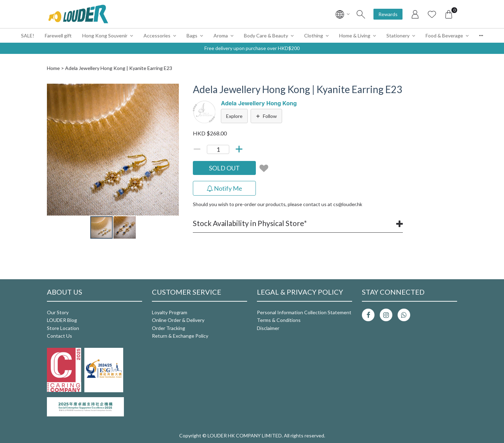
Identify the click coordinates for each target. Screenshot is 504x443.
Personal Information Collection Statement (304, 312)
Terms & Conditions (279, 320)
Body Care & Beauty (266, 36)
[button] (173, 90)
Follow (266, 116)
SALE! (28, 36)
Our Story (58, 312)
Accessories (157, 36)
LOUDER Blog (62, 320)
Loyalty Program (170, 312)
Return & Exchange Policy (180, 336)
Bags (192, 36)
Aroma (221, 36)
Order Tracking (169, 328)
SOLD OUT (224, 168)
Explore (234, 116)
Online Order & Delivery (178, 320)
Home (53, 68)
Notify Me (224, 188)
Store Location (63, 328)
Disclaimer (268, 328)
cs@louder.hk (348, 204)
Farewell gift (58, 36)
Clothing (314, 36)
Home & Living (355, 36)
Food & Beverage (444, 36)
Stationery (398, 36)
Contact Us (59, 336)
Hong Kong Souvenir (105, 36)
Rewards (388, 14)
